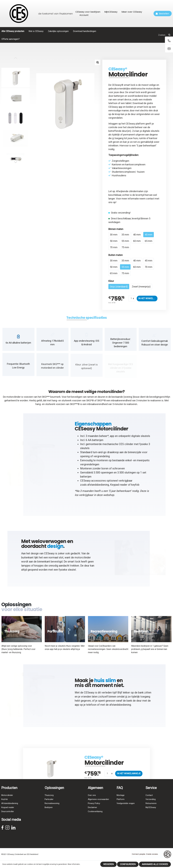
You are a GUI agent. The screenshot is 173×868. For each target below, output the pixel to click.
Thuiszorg (49, 801)
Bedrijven (49, 813)
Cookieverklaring (95, 817)
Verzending (151, 805)
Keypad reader (119, 487)
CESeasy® (118, 69)
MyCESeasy (151, 813)
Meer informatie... (74, 864)
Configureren (128, 864)
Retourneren (151, 809)
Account (84, 15)
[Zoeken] (169, 35)
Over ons (92, 801)
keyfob (135, 487)
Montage (121, 801)
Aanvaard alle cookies (155, 864)
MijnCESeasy (111, 12)
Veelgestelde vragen (126, 809)
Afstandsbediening (10, 809)
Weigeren (108, 864)
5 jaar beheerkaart (146, 146)
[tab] (86, 320)
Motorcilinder (7, 801)
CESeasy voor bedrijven (88, 12)
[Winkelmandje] (163, 14)
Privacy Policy (94, 809)
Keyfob (5, 805)
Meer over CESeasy (132, 12)
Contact (149, 801)
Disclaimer (92, 813)
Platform (121, 805)
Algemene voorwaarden (98, 805)
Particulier (49, 805)
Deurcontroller (8, 817)
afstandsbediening (98, 487)
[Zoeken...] (141, 35)
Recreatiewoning (52, 809)
